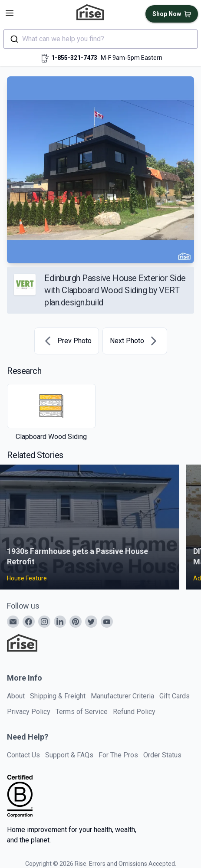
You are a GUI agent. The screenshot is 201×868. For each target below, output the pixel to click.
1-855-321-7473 (74, 58)
